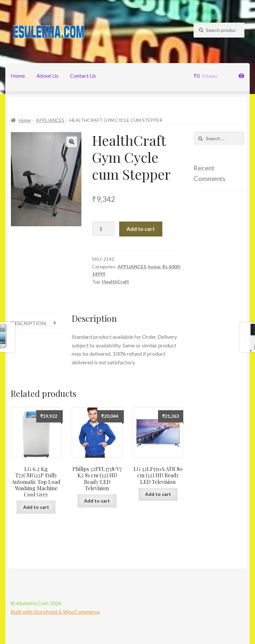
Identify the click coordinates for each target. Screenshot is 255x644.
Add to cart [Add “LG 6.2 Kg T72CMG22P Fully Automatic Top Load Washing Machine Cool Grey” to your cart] (36, 507)
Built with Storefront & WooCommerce (55, 612)
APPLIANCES (50, 120)
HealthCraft (116, 281)
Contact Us (83, 76)
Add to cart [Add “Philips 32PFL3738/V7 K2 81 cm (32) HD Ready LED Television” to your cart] (97, 501)
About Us (47, 76)
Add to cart (141, 229)
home (154, 267)
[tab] (36, 323)
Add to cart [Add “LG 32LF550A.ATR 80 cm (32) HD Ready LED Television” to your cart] (158, 494)
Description (28, 323)
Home (18, 76)
